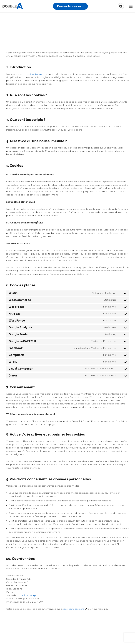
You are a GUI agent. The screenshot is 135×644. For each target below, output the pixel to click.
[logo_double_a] (13, 6)
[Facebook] (121, 6)
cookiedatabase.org (73, 609)
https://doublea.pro (34, 74)
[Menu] (131, 6)
